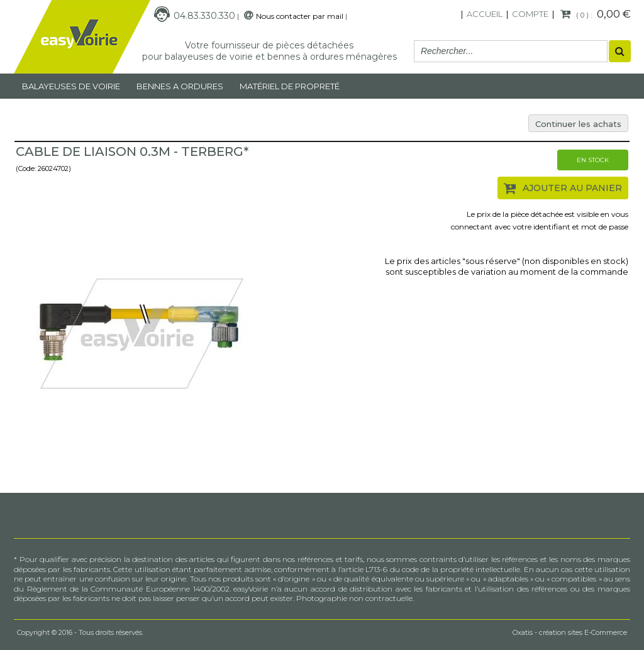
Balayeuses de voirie (71, 86)
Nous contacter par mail (300, 16)
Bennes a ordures (180, 86)
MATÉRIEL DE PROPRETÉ (290, 86)
